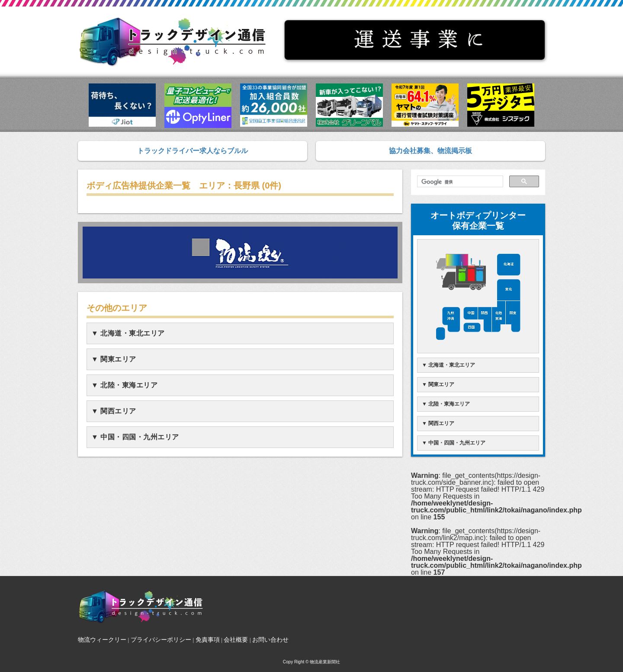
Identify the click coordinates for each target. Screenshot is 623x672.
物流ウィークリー (102, 640)
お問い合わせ (270, 640)
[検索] (459, 182)
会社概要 (236, 640)
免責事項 (208, 640)
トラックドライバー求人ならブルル (193, 151)
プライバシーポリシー (161, 640)
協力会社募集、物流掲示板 (430, 151)
